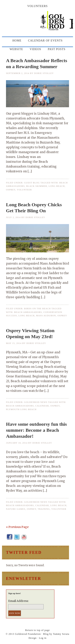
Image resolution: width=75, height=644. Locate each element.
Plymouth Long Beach (21, 409)
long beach (57, 186)
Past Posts (57, 49)
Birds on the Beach (37, 308)
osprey (11, 190)
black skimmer (37, 186)
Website (16, 49)
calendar (42, 406)
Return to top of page (37, 630)
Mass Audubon (46, 315)
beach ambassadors (28, 312)
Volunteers (38, 6)
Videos (35, 49)
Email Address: (18, 601)
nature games (16, 509)
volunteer (24, 190)
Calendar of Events (45, 41)
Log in (43, 638)
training (44, 509)
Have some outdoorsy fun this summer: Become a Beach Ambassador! (36, 430)
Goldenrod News (36, 402)
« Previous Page (17, 527)
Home (17, 41)
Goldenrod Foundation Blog (37, 22)
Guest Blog (32, 183)
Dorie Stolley (44, 73)
